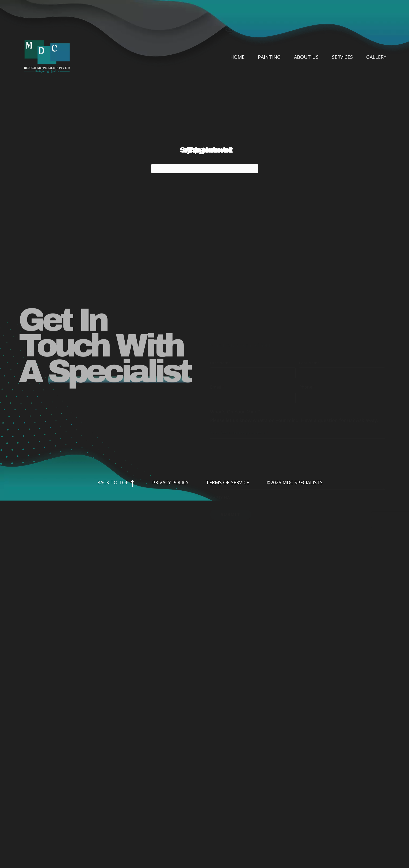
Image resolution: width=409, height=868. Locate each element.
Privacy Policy (170, 482)
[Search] (205, 169)
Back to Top (116, 482)
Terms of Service (228, 482)
